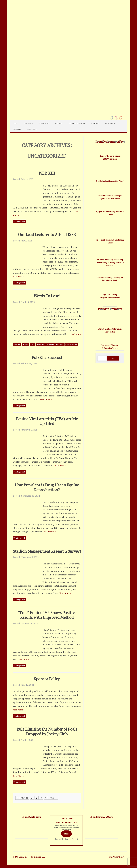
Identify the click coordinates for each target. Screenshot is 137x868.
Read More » (19, 276)
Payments (17, 129)
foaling (25, 344)
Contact (95, 123)
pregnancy (41, 344)
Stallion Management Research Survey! (47, 551)
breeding (17, 344)
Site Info (31, 129)
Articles (28, 123)
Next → (53, 798)
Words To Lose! (47, 296)
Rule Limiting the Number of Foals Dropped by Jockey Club (47, 731)
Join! (66, 834)
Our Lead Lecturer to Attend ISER (47, 234)
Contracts (110, 123)
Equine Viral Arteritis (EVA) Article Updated (47, 421)
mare (33, 344)
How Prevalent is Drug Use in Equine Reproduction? (47, 487)
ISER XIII (47, 173)
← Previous (22, 798)
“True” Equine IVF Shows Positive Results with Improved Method (47, 615)
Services (58, 123)
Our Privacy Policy (117, 857)
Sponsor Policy (47, 679)
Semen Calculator (77, 123)
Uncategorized (19, 221)
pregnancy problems (55, 344)
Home (15, 123)
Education (43, 123)
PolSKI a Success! (47, 357)
